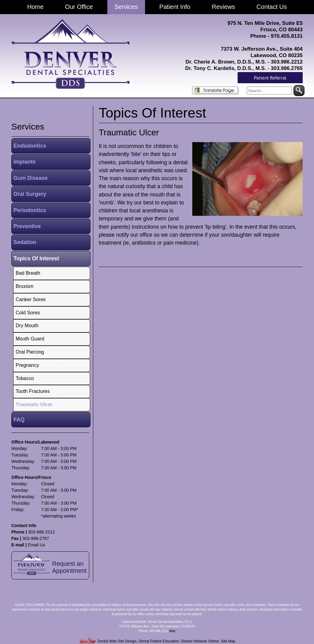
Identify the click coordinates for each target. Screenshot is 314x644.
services (28, 127)
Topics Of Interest (36, 258)
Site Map (228, 641)
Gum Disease (31, 178)
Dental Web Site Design (117, 641)
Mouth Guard (30, 339)
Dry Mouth (27, 326)
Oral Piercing (30, 352)
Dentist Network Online (200, 641)
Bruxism (25, 286)
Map (172, 631)
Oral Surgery (30, 194)
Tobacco (25, 378)
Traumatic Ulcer (129, 132)
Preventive (27, 226)
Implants (25, 162)
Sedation (25, 242)
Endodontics (30, 146)
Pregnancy (27, 365)
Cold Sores (28, 313)
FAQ (19, 420)
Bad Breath (28, 273)
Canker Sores (31, 299)
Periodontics (30, 210)
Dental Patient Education (159, 641)
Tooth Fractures (33, 391)
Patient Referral (270, 78)
